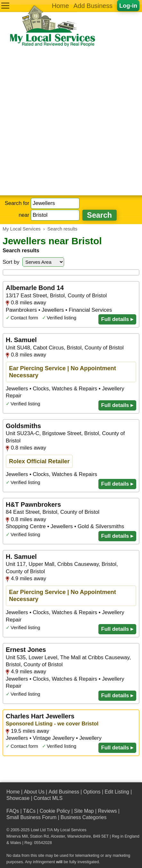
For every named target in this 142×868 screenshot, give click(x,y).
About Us (34, 792)
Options (92, 792)
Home (60, 6)
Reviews (107, 811)
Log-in (128, 6)
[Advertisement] (71, 121)
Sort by (11, 262)
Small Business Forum (31, 817)
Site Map (84, 811)
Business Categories (84, 817)
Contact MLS (48, 798)
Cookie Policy (55, 811)
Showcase (18, 798)
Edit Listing (117, 792)
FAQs (13, 811)
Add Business (93, 6)
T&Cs (29, 811)
